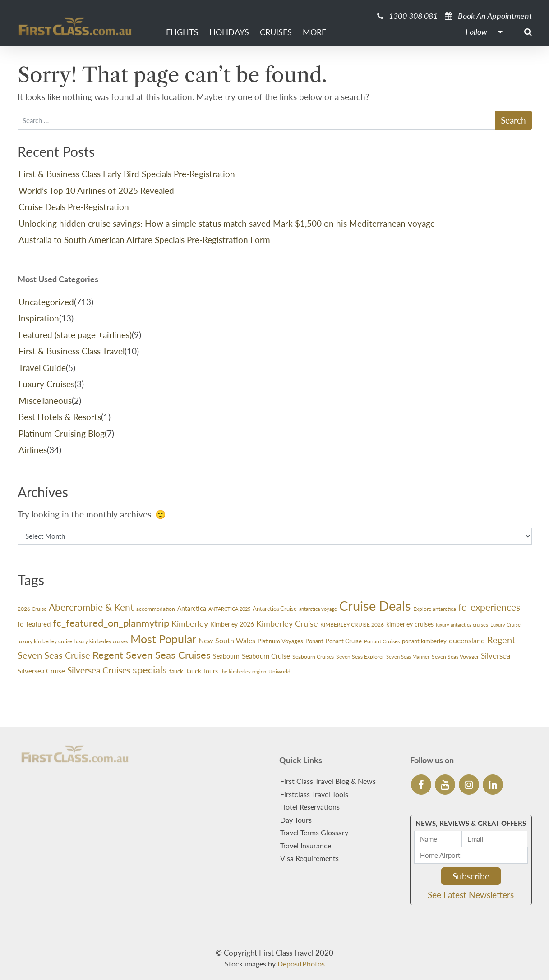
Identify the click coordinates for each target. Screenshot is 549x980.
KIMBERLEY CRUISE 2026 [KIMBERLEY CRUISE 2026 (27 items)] (352, 625)
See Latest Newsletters (471, 895)
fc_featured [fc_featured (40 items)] (34, 624)
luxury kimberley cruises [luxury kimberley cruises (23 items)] (101, 641)
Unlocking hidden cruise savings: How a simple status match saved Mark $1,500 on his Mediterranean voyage (227, 223)
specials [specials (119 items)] (150, 670)
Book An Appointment (488, 16)
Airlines (33, 450)
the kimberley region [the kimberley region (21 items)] (243, 671)
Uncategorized (46, 302)
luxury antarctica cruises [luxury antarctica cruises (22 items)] (462, 625)
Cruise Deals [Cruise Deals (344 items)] (375, 606)
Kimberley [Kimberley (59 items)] (190, 624)
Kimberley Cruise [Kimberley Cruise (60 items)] (287, 624)
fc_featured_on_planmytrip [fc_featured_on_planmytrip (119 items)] (111, 623)
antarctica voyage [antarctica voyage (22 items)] (318, 609)
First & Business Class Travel (72, 351)
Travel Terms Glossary (314, 832)
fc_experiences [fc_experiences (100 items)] (489, 607)
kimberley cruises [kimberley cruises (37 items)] (410, 624)
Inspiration (39, 318)
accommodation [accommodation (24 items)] (156, 609)
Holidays (229, 32)
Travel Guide (42, 368)
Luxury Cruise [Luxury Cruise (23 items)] (505, 625)
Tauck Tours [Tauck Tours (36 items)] (202, 671)
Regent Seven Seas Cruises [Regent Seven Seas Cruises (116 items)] (152, 655)
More (314, 32)
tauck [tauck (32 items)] (176, 671)
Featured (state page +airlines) (75, 335)
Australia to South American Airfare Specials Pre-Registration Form (144, 240)
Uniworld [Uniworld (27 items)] (279, 671)
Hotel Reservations (310, 807)
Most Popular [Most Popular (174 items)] (163, 639)
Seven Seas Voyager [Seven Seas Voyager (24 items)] (455, 657)
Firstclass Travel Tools (314, 794)
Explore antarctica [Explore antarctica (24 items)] (435, 609)
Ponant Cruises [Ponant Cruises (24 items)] (382, 641)
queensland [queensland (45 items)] (467, 641)
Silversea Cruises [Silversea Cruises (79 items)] (99, 670)
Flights (182, 32)
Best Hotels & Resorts (60, 417)
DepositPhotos (301, 964)
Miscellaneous (45, 401)
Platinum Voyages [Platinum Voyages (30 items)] (280, 641)
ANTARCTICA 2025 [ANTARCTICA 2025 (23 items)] (229, 609)
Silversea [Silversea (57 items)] (496, 656)
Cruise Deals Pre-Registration (74, 207)
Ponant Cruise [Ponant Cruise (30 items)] (344, 641)
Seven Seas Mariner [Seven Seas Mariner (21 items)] (408, 657)
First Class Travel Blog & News (328, 781)
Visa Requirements (309, 858)
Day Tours (296, 820)
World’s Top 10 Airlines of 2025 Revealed (96, 190)
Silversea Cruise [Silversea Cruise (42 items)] (41, 671)
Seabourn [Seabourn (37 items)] (226, 656)
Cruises (276, 32)
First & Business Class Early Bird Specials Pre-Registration (127, 174)
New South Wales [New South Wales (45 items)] (227, 641)
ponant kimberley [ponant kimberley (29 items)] (424, 641)
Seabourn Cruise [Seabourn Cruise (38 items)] (266, 656)
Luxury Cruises (46, 384)
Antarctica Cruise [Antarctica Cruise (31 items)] (275, 609)
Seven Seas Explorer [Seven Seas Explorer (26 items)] (360, 657)
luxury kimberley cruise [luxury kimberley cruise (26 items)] (45, 641)
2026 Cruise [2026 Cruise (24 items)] (32, 609)
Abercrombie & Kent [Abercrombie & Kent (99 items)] (91, 607)
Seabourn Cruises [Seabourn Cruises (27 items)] (313, 657)
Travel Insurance (306, 845)
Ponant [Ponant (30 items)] (314, 641)
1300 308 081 (407, 16)
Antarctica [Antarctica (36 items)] (192, 608)
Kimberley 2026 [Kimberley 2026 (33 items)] (232, 624)
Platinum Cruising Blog (62, 433)
